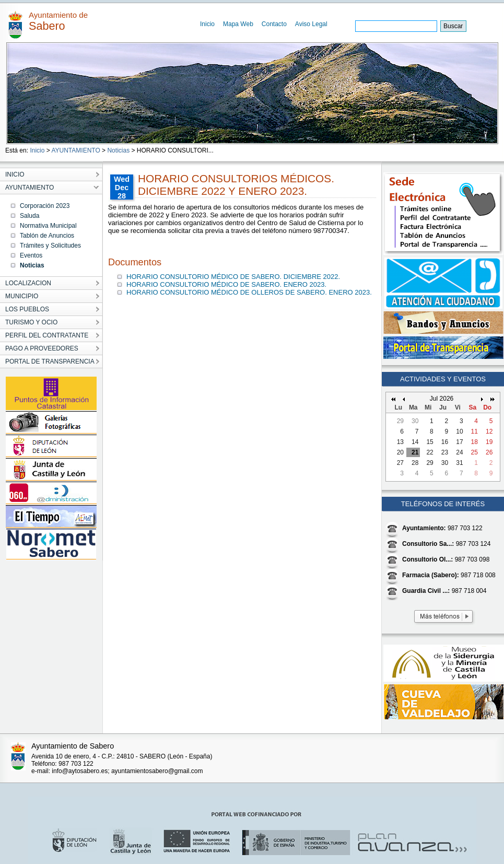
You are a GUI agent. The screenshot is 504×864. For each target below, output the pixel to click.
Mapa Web (238, 24)
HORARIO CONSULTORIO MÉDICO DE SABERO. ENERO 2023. (226, 284)
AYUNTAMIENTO (75, 150)
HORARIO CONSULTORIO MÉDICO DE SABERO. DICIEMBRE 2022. (233, 277)
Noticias (118, 150)
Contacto (274, 24)
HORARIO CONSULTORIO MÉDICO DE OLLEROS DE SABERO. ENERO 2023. (249, 292)
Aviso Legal (311, 24)
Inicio (207, 24)
